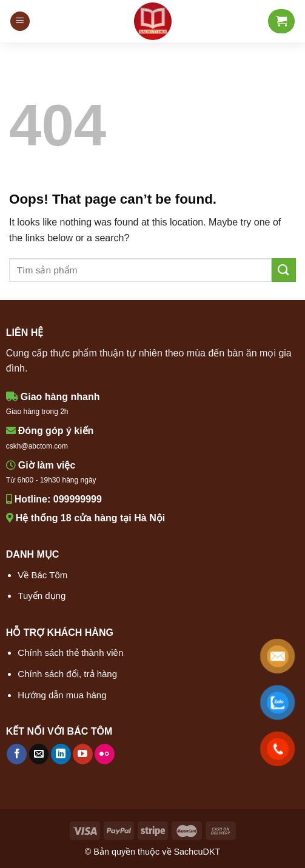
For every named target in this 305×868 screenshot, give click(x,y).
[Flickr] (105, 754)
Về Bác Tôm (42, 575)
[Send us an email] (39, 754)
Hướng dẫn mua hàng (62, 695)
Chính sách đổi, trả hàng (67, 674)
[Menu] (20, 22)
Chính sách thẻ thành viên (70, 653)
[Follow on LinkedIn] (61, 754)
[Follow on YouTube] (83, 754)
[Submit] (284, 270)
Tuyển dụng (42, 596)
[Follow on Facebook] (17, 754)
